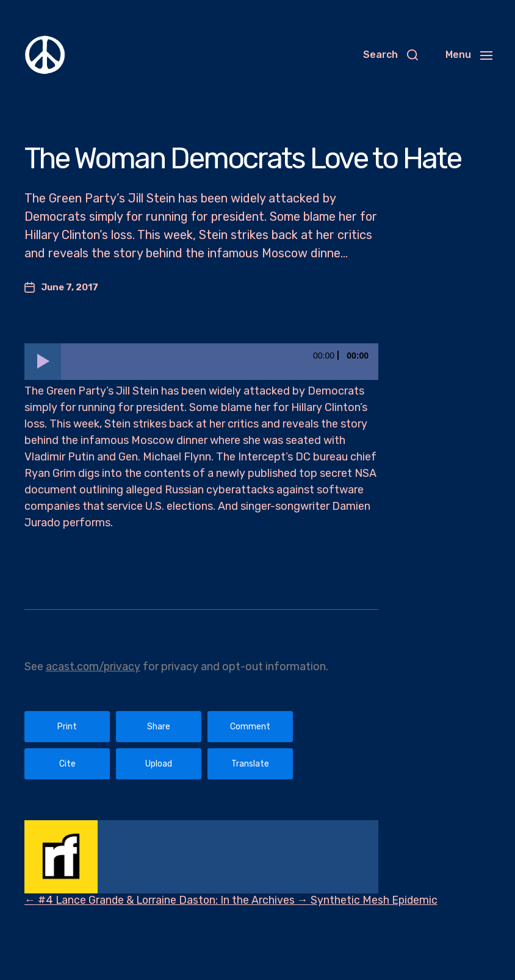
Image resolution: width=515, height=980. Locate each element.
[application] (201, 362)
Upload (159, 764)
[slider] (220, 362)
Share (159, 727)
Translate (250, 764)
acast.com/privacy (94, 667)
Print (67, 727)
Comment (250, 727)
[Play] (43, 362)
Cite (67, 764)
